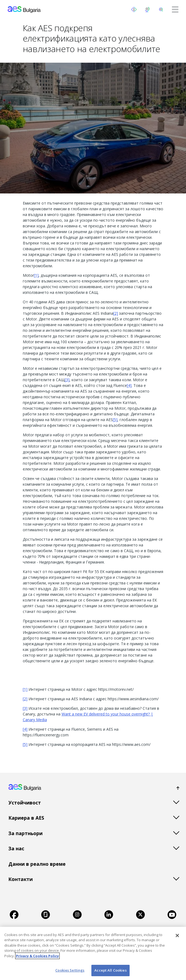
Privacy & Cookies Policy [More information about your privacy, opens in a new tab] (37, 956)
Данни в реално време (37, 864)
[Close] (177, 936)
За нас (16, 848)
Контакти (21, 879)
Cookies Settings (70, 970)
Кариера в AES (26, 818)
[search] (161, 9)
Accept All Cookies (110, 970)
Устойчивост (25, 803)
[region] (93, 953)
